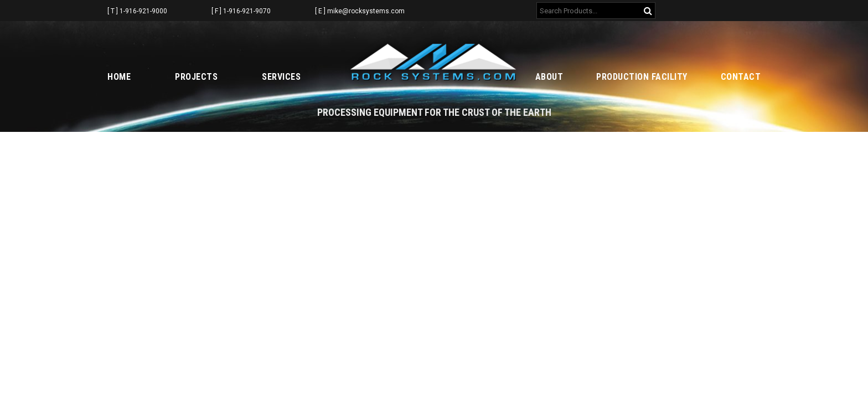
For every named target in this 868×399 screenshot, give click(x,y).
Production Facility (642, 77)
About (549, 77)
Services (281, 77)
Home (119, 77)
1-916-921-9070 (247, 11)
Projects (196, 77)
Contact (741, 77)
